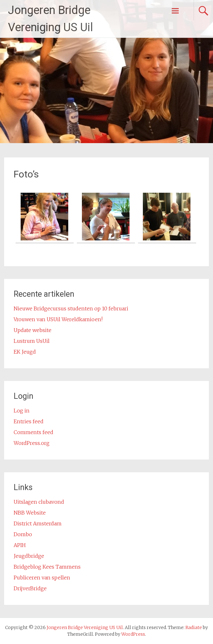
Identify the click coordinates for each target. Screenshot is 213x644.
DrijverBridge (30, 588)
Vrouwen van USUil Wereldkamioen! (58, 319)
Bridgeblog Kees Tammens (47, 567)
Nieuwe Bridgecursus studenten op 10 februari (71, 308)
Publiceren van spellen (42, 578)
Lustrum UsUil (32, 341)
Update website (33, 330)
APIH (20, 545)
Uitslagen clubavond (39, 502)
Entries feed (29, 421)
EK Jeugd (25, 352)
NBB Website (30, 513)
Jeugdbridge (29, 556)
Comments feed (33, 432)
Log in (22, 411)
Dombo (23, 534)
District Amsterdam (38, 523)
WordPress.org (32, 443)
